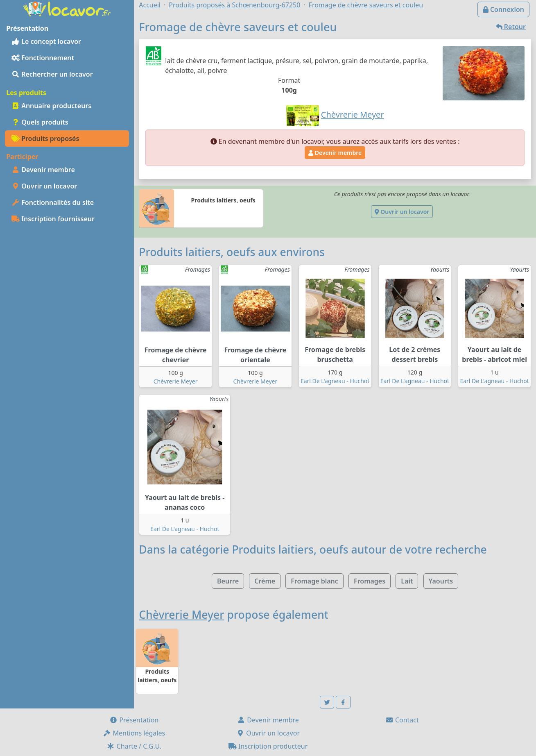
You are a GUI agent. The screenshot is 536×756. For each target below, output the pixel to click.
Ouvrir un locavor (44, 186)
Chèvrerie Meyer (176, 381)
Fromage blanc (314, 581)
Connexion (503, 9)
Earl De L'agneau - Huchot (335, 381)
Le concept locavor (46, 41)
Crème (265, 581)
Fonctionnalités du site (53, 202)
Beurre (228, 581)
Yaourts (441, 581)
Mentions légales (134, 733)
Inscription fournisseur (53, 219)
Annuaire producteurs (51, 106)
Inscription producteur (268, 746)
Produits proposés (45, 138)
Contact (402, 720)
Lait (407, 581)
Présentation (134, 720)
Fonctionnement (43, 58)
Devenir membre (43, 170)
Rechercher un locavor (52, 74)
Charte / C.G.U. (134, 746)
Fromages (370, 581)
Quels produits (40, 122)
